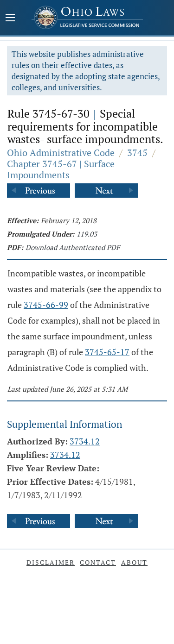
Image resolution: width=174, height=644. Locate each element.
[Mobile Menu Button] (10, 19)
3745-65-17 (107, 352)
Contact (98, 562)
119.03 (87, 234)
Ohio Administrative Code (61, 153)
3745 (137, 153)
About (134, 562)
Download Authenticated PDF (73, 247)
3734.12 (85, 441)
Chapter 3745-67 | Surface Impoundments (61, 169)
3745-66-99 (46, 305)
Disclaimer (51, 562)
